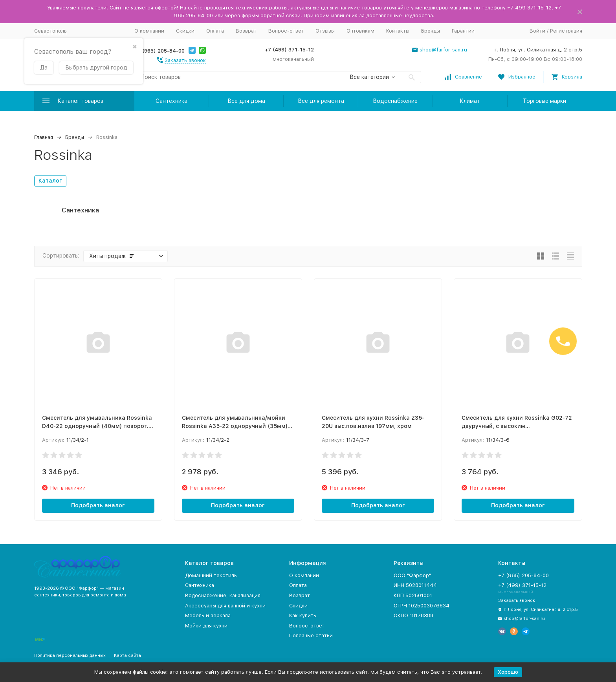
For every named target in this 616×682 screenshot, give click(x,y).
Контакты (398, 31)
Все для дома (246, 101)
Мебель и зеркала (208, 615)
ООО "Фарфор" (412, 575)
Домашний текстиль (211, 575)
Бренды (431, 31)
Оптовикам (360, 31)
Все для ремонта (321, 101)
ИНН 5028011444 (415, 585)
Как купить (303, 615)
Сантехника (171, 101)
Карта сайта (127, 655)
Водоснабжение (395, 101)
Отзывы (325, 31)
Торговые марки (544, 101)
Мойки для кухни (206, 626)
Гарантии (463, 31)
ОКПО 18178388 (413, 615)
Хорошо (508, 672)
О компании (149, 31)
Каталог (50, 181)
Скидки (185, 31)
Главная (44, 137)
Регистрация (566, 31)
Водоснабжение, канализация (223, 595)
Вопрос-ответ (286, 31)
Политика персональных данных (70, 655)
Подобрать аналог (98, 505)
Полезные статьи (311, 635)
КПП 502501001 (413, 595)
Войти (537, 31)
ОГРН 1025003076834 (422, 606)
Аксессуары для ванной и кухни (225, 606)
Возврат (246, 31)
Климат (470, 101)
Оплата (215, 31)
